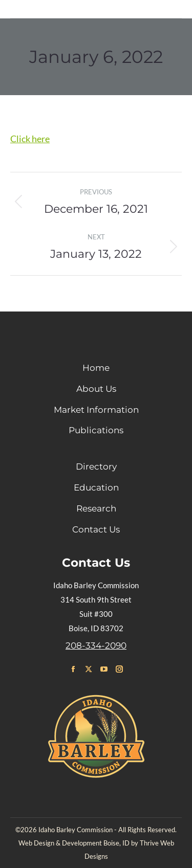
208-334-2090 (96, 646)
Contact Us (96, 529)
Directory (96, 466)
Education (96, 487)
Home (96, 368)
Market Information (96, 410)
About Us (96, 389)
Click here (30, 139)
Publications (96, 430)
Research (96, 508)
